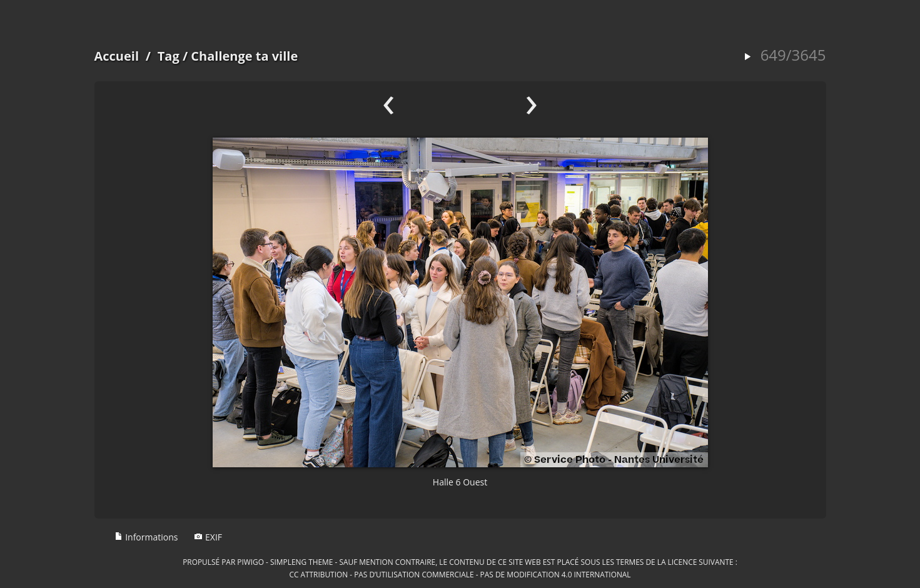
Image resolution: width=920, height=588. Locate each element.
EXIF (208, 537)
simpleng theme (301, 562)
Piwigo (250, 562)
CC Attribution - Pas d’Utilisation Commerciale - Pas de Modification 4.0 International (460, 574)
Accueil (117, 56)
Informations (146, 537)
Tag (169, 56)
